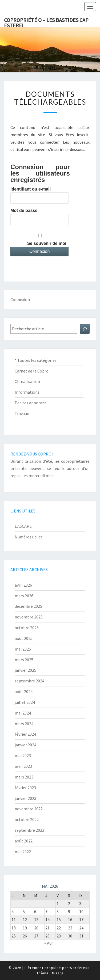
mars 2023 (24, 777)
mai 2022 (23, 852)
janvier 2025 (25, 670)
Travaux (22, 413)
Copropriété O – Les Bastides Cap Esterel (46, 22)
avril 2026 (23, 585)
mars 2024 (24, 724)
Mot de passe (24, 210)
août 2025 (24, 638)
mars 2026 (24, 596)
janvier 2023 (25, 798)
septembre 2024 (29, 681)
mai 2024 (23, 713)
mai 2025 (23, 649)
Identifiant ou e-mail (31, 189)
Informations (27, 392)
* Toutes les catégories (36, 360)
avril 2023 (23, 766)
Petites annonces (31, 403)
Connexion (20, 299)
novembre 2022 (29, 809)
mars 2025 (24, 660)
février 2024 (25, 734)
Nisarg (58, 973)
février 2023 (25, 788)
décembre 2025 (28, 606)
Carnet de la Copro (32, 371)
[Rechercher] (85, 329)
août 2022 (24, 841)
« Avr (49, 943)
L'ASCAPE (23, 526)
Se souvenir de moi (47, 243)
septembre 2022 (29, 830)
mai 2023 (23, 755)
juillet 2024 (25, 702)
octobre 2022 (27, 819)
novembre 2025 (29, 617)
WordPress (79, 968)
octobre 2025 (27, 628)
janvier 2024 (25, 745)
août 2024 (24, 692)
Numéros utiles (29, 537)
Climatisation (27, 381)
